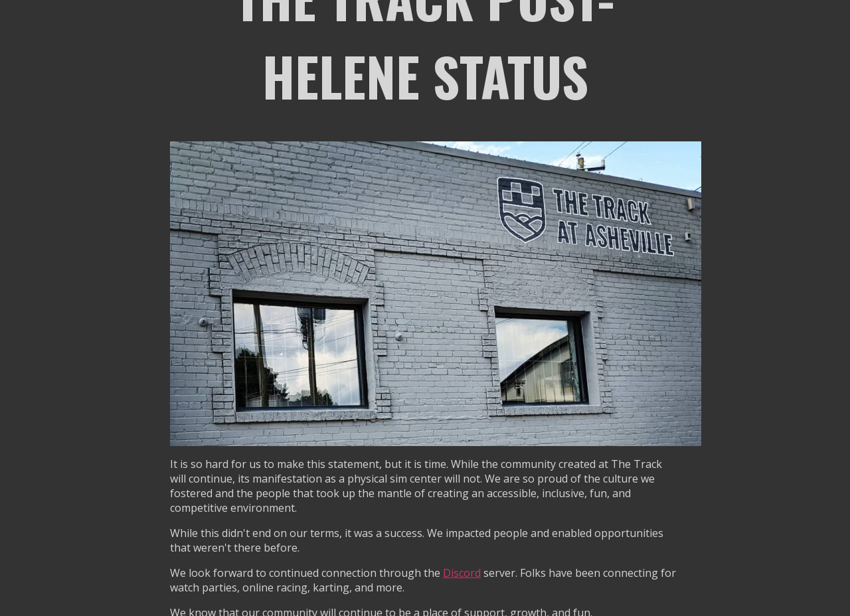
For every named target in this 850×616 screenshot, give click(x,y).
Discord (462, 573)
